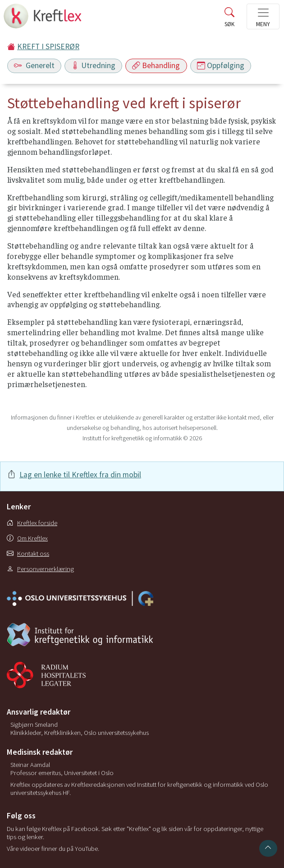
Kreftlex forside (32, 523)
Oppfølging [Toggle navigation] (221, 65)
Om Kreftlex (27, 538)
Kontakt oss (28, 554)
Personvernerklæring (40, 569)
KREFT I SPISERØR (48, 46)
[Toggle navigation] (263, 16)
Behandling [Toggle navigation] (156, 65)
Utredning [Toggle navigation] (93, 65)
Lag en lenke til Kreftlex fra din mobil (80, 475)
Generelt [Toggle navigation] (34, 65)
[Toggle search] (229, 19)
